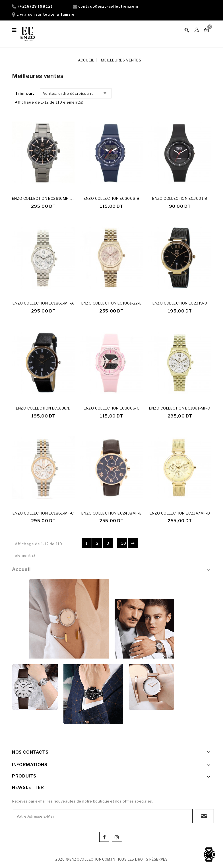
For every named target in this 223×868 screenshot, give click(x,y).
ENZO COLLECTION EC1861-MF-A (43, 303)
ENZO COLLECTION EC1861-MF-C (43, 514)
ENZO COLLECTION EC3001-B (180, 198)
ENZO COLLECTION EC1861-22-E (112, 303)
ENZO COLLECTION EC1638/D (43, 409)
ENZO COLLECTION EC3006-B (112, 198)
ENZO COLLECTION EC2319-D (180, 303)
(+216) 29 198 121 (36, 6)
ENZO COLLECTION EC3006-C (112, 409)
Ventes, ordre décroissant (76, 93)
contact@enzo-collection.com (108, 6)
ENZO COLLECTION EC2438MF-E (111, 514)
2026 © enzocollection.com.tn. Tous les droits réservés (112, 860)
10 (124, 544)
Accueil (21, 570)
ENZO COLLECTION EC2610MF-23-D (45, 198)
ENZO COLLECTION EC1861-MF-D (180, 409)
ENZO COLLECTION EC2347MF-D (180, 514)
